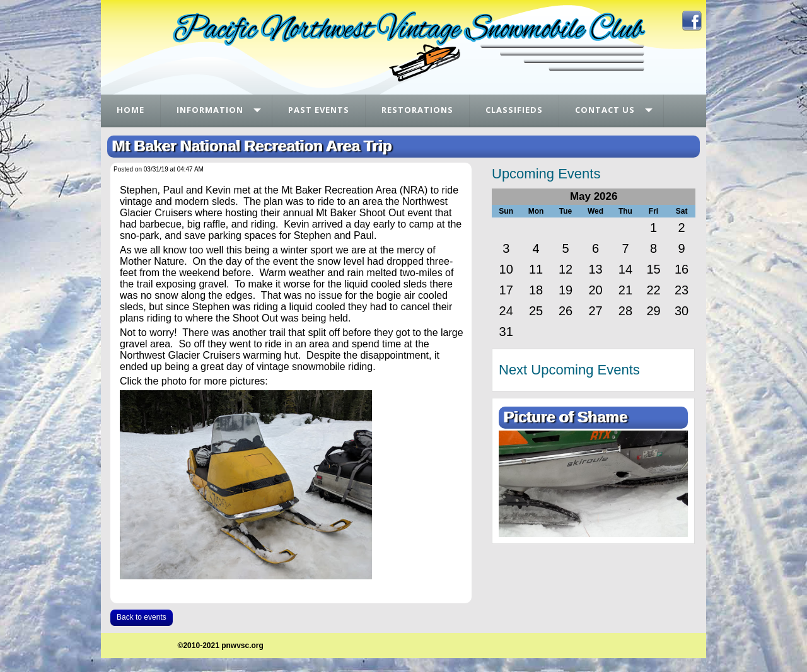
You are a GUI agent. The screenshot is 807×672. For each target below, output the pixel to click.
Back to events (142, 617)
